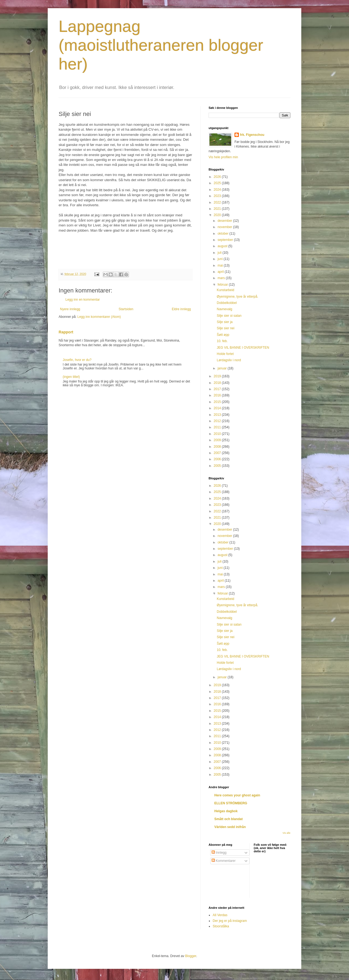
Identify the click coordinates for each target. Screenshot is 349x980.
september (226, 240)
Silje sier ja (225, 322)
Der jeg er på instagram (230, 921)
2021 (218, 209)
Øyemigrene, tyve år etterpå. (237, 297)
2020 (218, 215)
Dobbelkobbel (227, 303)
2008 (218, 447)
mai (221, 265)
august (223, 246)
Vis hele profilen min (223, 157)
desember (225, 221)
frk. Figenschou (252, 135)
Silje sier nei (226, 328)
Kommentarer (224, 861)
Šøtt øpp (223, 335)
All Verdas (220, 915)
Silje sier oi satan (229, 316)
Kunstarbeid (225, 290)
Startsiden (126, 309)
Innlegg (219, 853)
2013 (218, 415)
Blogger (191, 956)
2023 (218, 196)
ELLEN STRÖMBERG (231, 803)
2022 (218, 202)
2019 (218, 376)
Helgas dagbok (226, 811)
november (225, 227)
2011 (218, 427)
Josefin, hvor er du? (77, 360)
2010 (218, 434)
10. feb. (222, 341)
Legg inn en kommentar (83, 300)
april (221, 272)
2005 (218, 466)
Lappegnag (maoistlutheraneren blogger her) (161, 45)
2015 (218, 402)
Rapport (66, 332)
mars (222, 278)
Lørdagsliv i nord (229, 360)
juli (220, 253)
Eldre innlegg (181, 309)
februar (223, 285)
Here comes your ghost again (237, 795)
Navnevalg (225, 309)
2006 (218, 459)
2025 (218, 183)
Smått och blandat (228, 819)
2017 (218, 389)
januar (223, 368)
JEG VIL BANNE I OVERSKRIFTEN (243, 348)
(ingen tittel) (71, 377)
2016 (218, 395)
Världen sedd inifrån (230, 827)
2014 (218, 408)
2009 (218, 440)
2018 (218, 383)
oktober (223, 234)
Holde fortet (225, 354)
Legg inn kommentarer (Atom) (99, 317)
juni (221, 259)
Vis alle (286, 833)
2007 (218, 453)
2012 (218, 421)
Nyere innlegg (70, 309)
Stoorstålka (221, 926)
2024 (218, 190)
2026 (218, 177)
